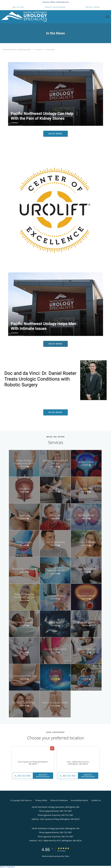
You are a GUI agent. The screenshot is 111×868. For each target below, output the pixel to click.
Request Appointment (43, 776)
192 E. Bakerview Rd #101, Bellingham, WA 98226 (78, 763)
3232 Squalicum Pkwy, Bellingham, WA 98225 (33, 763)
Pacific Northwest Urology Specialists (17, 50)
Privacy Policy (41, 800)
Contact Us (96, 800)
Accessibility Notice (79, 800)
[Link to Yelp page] (52, 748)
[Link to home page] (24, 17)
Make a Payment (7, 867)
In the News (50, 50)
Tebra (67, 856)
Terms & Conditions (59, 800)
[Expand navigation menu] (107, 17)
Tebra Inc (28, 800)
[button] (55, 7)
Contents (38, 50)
